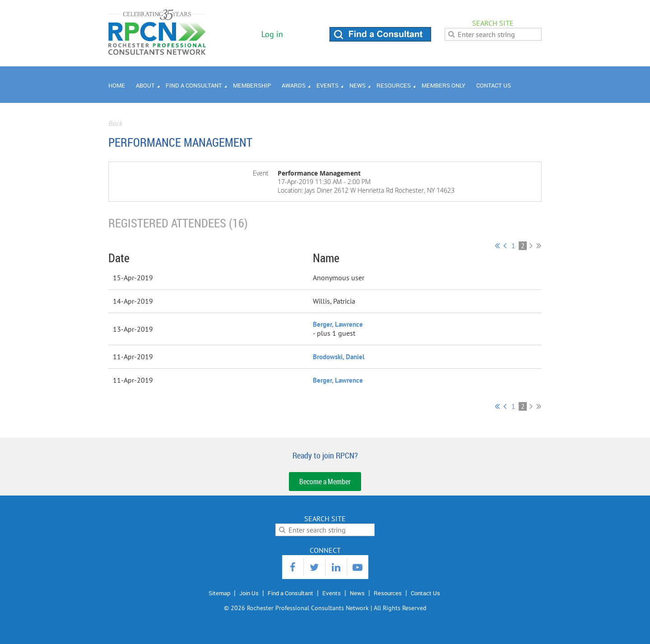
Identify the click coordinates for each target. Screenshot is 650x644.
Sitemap (219, 593)
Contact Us (425, 593)
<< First (497, 246)
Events (332, 593)
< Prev (505, 246)
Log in (272, 34)
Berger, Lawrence (338, 324)
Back (115, 123)
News (357, 593)
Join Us (249, 593)
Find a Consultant (290, 593)
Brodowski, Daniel (339, 357)
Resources (388, 593)
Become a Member (325, 482)
